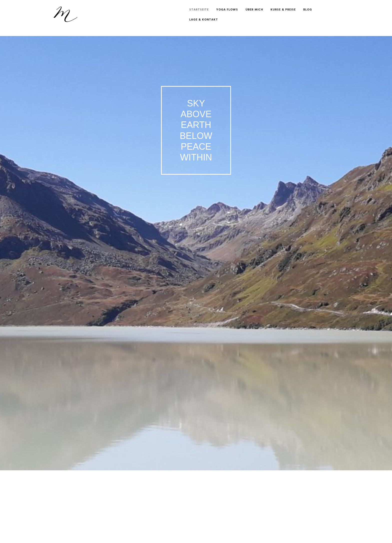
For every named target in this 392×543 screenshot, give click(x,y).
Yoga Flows (227, 10)
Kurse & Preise (283, 10)
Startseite (199, 10)
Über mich (254, 10)
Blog (308, 10)
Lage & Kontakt (204, 20)
